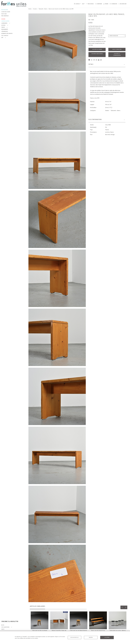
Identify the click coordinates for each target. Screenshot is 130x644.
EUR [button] (83, 4)
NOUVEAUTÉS (5, 10)
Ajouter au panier (97, 49)
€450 (90, 23)
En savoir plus (75, 637)
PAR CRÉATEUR (5, 16)
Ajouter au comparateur (117, 55)
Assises (35, 9)
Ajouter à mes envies (97, 54)
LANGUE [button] (77, 4)
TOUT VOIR (4, 14)
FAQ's (3, 629)
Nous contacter (117, 49)
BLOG (3, 625)
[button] (6, 23)
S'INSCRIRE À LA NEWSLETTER (10, 622)
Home (30, 9)
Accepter (107, 637)
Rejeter (91, 637)
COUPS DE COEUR (6, 12)
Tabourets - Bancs (43, 9)
